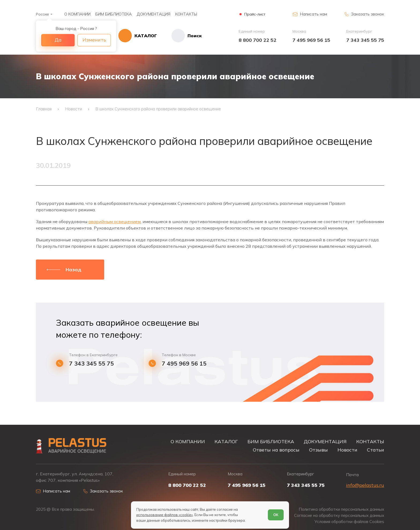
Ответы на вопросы (276, 450)
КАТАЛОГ (226, 441)
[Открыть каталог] (138, 36)
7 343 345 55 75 (365, 40)
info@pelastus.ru (365, 485)
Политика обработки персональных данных (341, 509)
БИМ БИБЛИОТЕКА (114, 14)
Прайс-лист (255, 14)
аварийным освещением (115, 221)
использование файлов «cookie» (165, 515)
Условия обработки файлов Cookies (349, 522)
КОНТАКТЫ (186, 14)
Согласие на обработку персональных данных (339, 515)
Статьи (376, 450)
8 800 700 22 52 (258, 40)
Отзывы (318, 450)
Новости (347, 450)
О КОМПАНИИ (77, 14)
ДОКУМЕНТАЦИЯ (153, 14)
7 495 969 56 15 (311, 40)
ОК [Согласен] (276, 515)
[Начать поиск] (179, 36)
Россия (42, 14)
